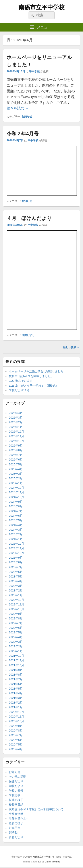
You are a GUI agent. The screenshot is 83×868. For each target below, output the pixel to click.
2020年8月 (16, 731)
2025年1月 (16, 483)
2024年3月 (16, 530)
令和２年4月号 (23, 134)
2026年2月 (16, 422)
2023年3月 (16, 586)
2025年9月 (16, 446)
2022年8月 (16, 618)
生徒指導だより (19, 819)
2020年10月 (16, 721)
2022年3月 (16, 642)
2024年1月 (16, 539)
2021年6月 (16, 684)
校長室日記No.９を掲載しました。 (31, 376)
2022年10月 (16, 609)
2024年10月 (16, 497)
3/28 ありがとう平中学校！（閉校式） (34, 386)
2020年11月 (16, 717)
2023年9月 (16, 558)
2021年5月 (16, 689)
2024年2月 (16, 534)
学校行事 (15, 795)
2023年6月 (16, 572)
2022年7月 (16, 623)
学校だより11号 (19, 390)
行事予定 (15, 828)
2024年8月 (16, 506)
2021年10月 (16, 665)
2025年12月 (16, 432)
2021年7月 (16, 679)
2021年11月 (16, 660)
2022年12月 (16, 600)
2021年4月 (16, 693)
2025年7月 (16, 455)
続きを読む (18, 108)
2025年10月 (16, 441)
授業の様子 (16, 800)
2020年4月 (16, 749)
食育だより (16, 837)
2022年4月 (16, 637)
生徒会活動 (16, 814)
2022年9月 (16, 614)
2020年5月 (16, 744)
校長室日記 (16, 805)
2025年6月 (16, 460)
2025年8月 (16, 450)
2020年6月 (16, 740)
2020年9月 (16, 726)
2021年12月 (16, 656)
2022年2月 (16, 646)
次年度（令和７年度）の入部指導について (36, 809)
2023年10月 (16, 553)
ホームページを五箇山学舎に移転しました (36, 371)
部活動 (13, 833)
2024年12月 (16, 488)
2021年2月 (16, 703)
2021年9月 (16, 670)
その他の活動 (17, 777)
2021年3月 (16, 698)
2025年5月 (16, 464)
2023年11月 (16, 548)
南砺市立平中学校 (42, 7)
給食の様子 (16, 823)
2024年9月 (16, 502)
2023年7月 (16, 567)
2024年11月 (16, 492)
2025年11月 (16, 436)
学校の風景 (16, 791)
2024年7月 (16, 511)
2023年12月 (16, 544)
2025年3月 (16, 474)
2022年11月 (16, 604)
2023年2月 (16, 590)
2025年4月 (16, 469)
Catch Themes (52, 862)
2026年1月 (16, 427)
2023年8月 (16, 562)
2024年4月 (16, 525)
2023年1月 (16, 595)
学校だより (16, 786)
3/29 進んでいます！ (22, 381)
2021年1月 (16, 707)
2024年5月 (16, 520)
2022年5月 (16, 632)
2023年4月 (16, 581)
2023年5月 (16, 576)
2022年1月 (16, 651)
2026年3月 (16, 418)
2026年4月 (16, 413)
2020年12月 (16, 712)
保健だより (28, 335)
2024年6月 (16, 516)
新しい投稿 (71, 347)
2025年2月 (16, 478)
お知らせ (27, 117)
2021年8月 (16, 675)
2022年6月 (16, 628)
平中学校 (34, 71)
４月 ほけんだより (29, 218)
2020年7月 (16, 735)
